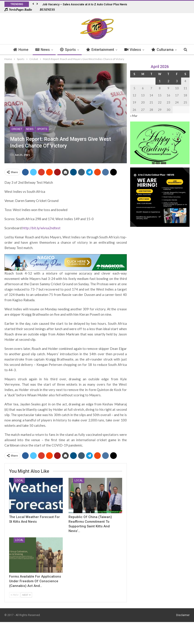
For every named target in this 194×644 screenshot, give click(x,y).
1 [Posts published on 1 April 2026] (160, 81)
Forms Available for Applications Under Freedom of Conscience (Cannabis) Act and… (35, 581)
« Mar (134, 116)
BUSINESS (45, 10)
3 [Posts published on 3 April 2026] (177, 81)
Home (28, 50)
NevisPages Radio (18, 10)
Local (19, 481)
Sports (75, 50)
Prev (15, 595)
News (50, 50)
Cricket (17, 129)
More (163, 50)
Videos (140, 50)
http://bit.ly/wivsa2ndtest (41, 228)
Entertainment (107, 50)
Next (26, 595)
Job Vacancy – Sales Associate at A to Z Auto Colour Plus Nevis (85, 4)
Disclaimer (183, 615)
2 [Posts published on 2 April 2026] (168, 81)
